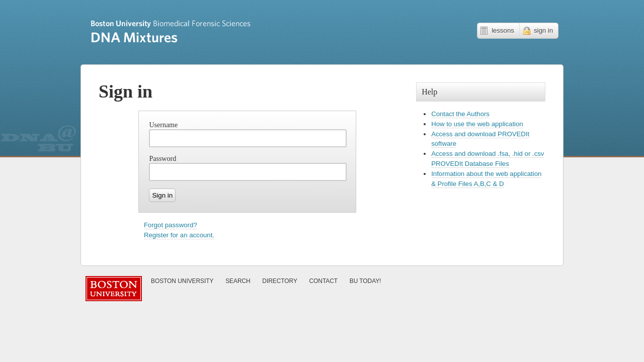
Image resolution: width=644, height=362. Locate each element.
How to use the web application (477, 124)
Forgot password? (171, 225)
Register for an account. (179, 235)
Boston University (182, 281)
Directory (280, 281)
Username (163, 125)
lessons (503, 30)
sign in (543, 30)
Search (238, 281)
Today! (366, 281)
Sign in (162, 195)
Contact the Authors (460, 114)
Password (163, 159)
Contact (324, 281)
